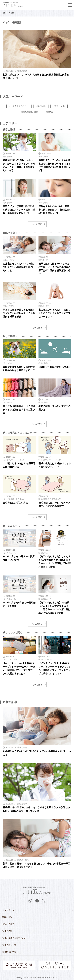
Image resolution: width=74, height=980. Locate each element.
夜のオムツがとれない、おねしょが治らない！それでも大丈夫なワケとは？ (54, 313)
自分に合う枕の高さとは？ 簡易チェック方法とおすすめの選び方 (19, 410)
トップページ (8, 910)
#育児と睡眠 (59, 106)
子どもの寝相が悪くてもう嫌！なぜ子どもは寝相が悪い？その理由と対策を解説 (19, 313)
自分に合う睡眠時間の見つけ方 (54, 367)
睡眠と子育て (8, 924)
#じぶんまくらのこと (19, 106)
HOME (4, 13)
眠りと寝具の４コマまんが (14, 938)
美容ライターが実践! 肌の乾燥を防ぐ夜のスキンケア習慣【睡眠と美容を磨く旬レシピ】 (19, 210)
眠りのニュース (9, 945)
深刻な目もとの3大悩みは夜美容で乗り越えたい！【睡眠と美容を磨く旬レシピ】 (54, 210)
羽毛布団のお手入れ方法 (15, 503)
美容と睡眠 (7, 917)
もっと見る (37, 224)
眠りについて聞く (10, 952)
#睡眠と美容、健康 (30, 112)
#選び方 (49, 112)
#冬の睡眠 (41, 106)
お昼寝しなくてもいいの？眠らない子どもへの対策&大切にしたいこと (19, 267)
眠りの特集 (7, 931)
